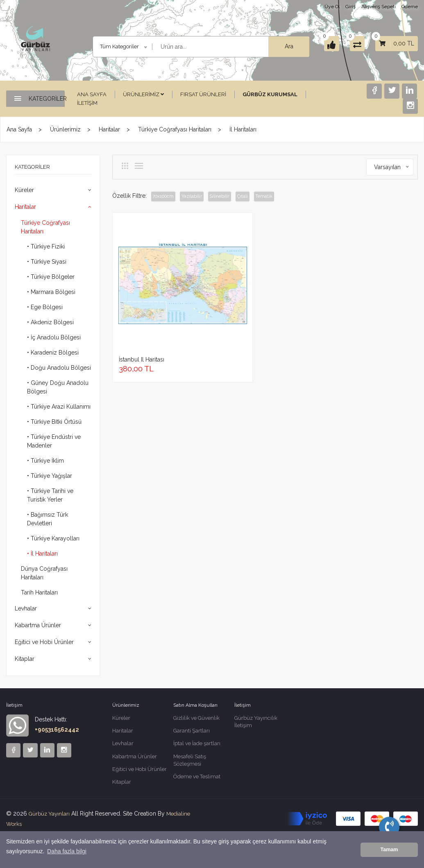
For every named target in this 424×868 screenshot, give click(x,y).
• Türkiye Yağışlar (50, 476)
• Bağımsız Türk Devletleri (48, 519)
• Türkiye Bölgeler (51, 277)
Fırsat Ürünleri (203, 94)
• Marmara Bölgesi (51, 292)
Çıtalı (258, 197)
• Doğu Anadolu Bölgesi (59, 368)
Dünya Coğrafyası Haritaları (44, 573)
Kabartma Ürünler (38, 625)
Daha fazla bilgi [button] (67, 856)
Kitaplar (25, 659)
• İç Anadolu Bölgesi (54, 337)
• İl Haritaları (42, 554)
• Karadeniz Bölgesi (53, 353)
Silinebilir (231, 197)
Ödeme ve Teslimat (197, 781)
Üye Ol (332, 7)
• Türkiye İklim (45, 461)
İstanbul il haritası (142, 313)
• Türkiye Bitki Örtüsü (54, 422)
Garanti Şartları (192, 732)
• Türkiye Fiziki (46, 246)
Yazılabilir (200, 197)
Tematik (284, 197)
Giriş (350, 7)
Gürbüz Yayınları (50, 818)
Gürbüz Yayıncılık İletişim (256, 722)
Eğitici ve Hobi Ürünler (44, 642)
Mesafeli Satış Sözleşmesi (190, 763)
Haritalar (109, 129)
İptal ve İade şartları (197, 745)
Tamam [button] (389, 852)
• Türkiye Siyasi (47, 262)
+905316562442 (57, 730)
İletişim (87, 103)
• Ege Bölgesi (45, 307)
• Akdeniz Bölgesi (50, 322)
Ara (277, 46)
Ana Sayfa (92, 94)
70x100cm (166, 197)
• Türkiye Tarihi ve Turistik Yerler (50, 495)
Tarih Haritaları (39, 592)
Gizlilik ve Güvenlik (196, 718)
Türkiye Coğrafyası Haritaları (175, 129)
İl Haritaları (243, 129)
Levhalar (26, 608)
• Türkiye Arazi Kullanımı (59, 407)
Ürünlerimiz (143, 94)
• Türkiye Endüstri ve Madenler (54, 441)
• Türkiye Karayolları (53, 538)
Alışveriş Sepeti (379, 7)
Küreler (24, 190)
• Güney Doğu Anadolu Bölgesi (58, 387)
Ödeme (410, 7)
